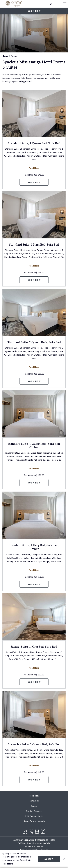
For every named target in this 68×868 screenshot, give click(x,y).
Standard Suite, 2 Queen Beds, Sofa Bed (34, 343)
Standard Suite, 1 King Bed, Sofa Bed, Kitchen (34, 547)
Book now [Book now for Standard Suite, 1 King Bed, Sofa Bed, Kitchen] (34, 584)
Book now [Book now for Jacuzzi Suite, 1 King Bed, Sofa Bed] (34, 682)
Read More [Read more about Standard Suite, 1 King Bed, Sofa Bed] (34, 266)
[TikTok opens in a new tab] (43, 831)
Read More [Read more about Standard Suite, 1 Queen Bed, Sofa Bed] (34, 168)
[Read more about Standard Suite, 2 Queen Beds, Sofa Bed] (34, 312)
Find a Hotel (34, 796)
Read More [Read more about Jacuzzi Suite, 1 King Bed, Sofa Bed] (34, 668)
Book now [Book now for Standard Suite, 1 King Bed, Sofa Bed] (34, 280)
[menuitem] (34, 796)
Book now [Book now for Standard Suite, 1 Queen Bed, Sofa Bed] (34, 182)
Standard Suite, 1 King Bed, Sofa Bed (34, 245)
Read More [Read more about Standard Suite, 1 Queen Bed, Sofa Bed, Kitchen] (34, 469)
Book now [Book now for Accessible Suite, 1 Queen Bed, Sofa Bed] (34, 780)
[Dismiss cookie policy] (64, 859)
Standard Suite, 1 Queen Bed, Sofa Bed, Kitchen (34, 446)
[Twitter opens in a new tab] (31, 831)
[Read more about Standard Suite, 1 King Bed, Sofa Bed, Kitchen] (34, 515)
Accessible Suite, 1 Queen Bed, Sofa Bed (34, 745)
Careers (34, 806)
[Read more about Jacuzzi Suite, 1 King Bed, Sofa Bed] (34, 617)
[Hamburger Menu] (64, 4)
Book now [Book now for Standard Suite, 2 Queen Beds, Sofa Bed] (34, 381)
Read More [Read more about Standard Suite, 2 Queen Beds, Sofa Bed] (34, 367)
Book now (34, 11)
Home (5, 56)
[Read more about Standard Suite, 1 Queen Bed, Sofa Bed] (34, 113)
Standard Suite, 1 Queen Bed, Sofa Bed (34, 144)
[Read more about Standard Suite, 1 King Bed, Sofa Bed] (34, 215)
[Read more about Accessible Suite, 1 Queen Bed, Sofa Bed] (34, 715)
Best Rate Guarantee (34, 811)
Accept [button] (49, 859)
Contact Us (34, 801)
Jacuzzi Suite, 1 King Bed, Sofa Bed (34, 647)
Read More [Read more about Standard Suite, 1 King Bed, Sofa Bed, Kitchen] (34, 570)
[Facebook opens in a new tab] (25, 831)
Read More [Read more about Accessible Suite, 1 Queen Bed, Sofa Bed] (34, 766)
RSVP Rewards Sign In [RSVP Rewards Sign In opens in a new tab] (37, 816)
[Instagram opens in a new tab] (37, 831)
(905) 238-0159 (37, 847)
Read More (8, 864)
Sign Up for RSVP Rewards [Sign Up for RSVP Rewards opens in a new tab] (36, 821)
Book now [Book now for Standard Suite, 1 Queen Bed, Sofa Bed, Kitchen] (34, 483)
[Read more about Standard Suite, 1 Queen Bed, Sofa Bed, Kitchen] (34, 414)
